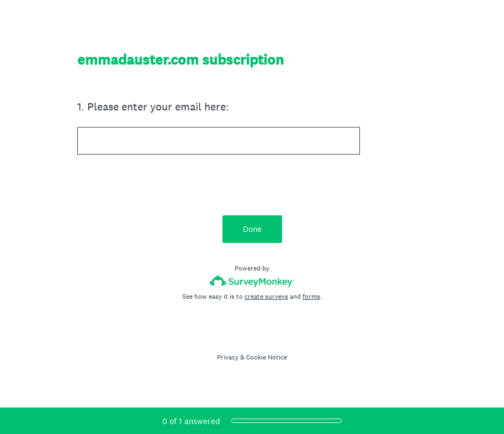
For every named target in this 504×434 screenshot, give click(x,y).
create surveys (266, 297)
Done (252, 229)
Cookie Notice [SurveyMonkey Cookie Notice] (267, 357)
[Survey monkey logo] (252, 281)
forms (311, 297)
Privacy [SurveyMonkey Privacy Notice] (228, 357)
